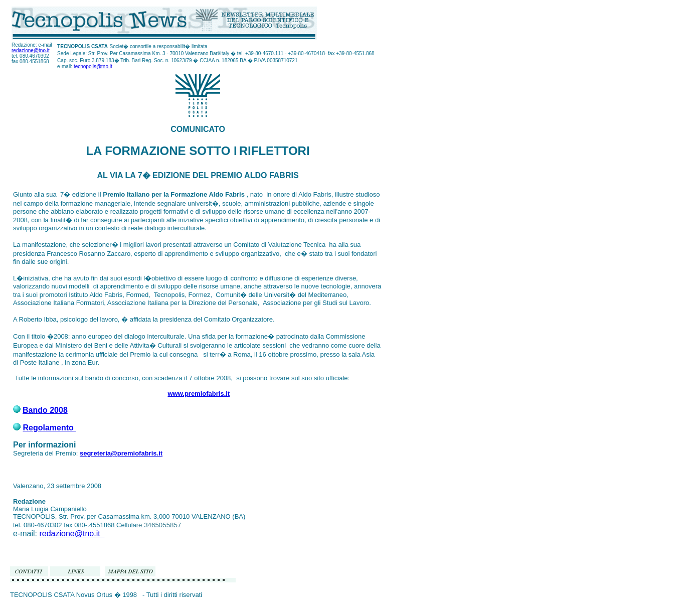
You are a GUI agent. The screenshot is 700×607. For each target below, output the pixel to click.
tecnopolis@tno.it (93, 66)
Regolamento (49, 428)
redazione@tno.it (31, 50)
